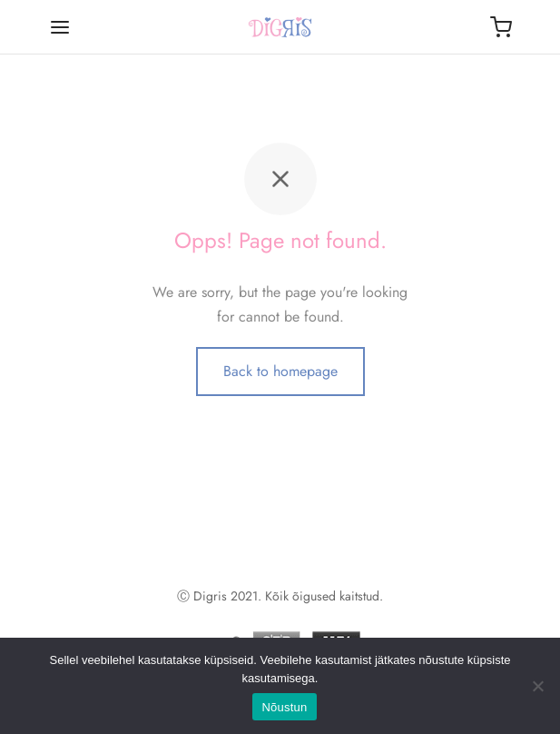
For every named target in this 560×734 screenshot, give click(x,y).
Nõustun (284, 707)
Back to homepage (280, 371)
